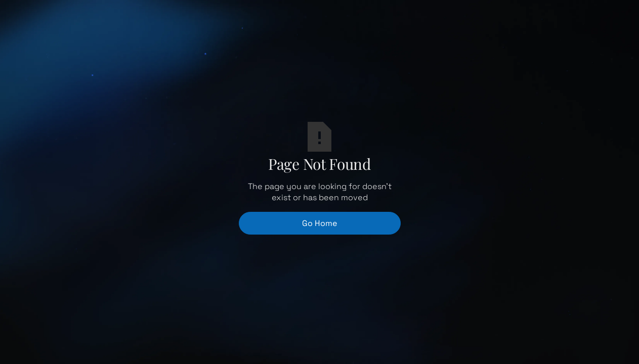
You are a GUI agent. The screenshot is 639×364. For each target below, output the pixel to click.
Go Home (319, 223)
